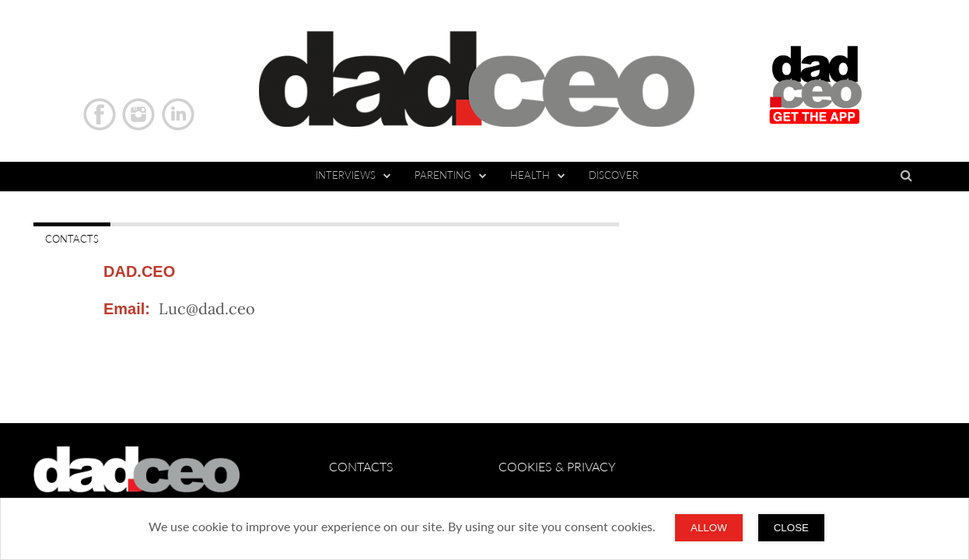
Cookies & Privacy (557, 467)
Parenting (451, 175)
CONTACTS (72, 239)
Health (538, 175)
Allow (709, 528)
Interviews (353, 175)
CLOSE (791, 528)
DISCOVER (614, 175)
